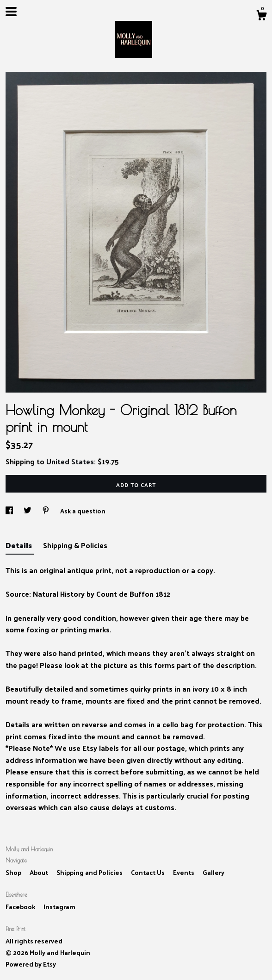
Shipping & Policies (75, 545)
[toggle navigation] (11, 12)
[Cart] (261, 16)
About (40, 872)
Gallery (213, 872)
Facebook (21, 907)
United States (70, 461)
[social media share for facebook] (10, 511)
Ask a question (83, 511)
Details (20, 545)
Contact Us (148, 872)
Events (184, 872)
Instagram (59, 907)
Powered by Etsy (31, 964)
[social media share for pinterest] (46, 511)
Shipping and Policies (90, 872)
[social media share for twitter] (28, 511)
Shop (14, 872)
